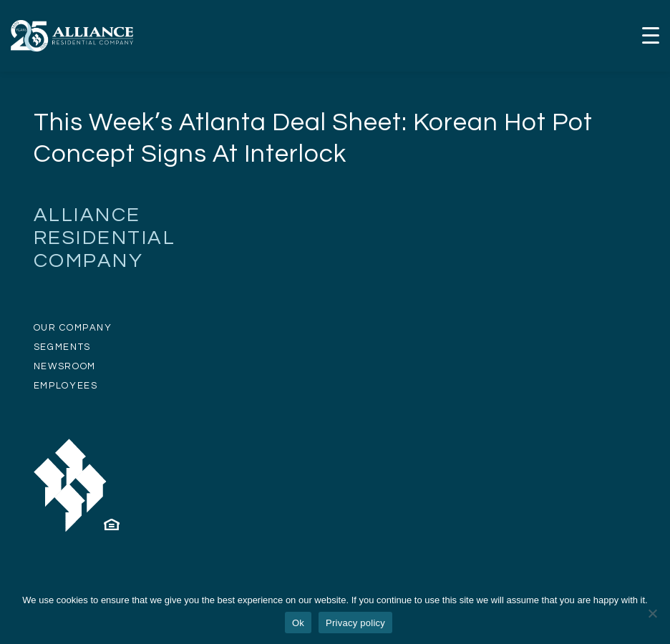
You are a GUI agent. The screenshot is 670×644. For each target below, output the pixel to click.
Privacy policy (355, 623)
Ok (298, 623)
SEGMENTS (62, 347)
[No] (652, 613)
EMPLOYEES (66, 386)
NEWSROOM (65, 366)
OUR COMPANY (73, 328)
